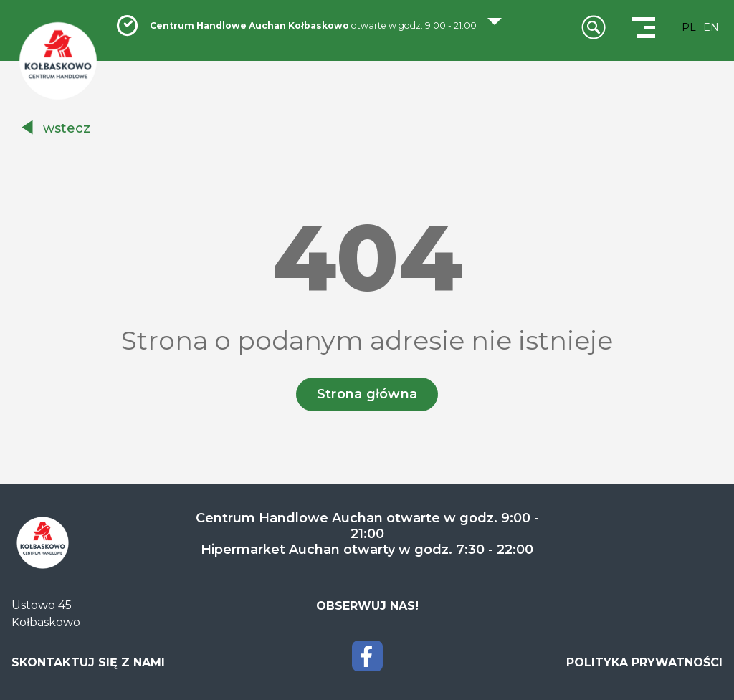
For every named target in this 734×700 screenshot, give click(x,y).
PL (689, 27)
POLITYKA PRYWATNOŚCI (644, 662)
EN (711, 27)
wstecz (67, 128)
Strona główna (367, 394)
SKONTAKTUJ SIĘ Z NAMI (88, 662)
